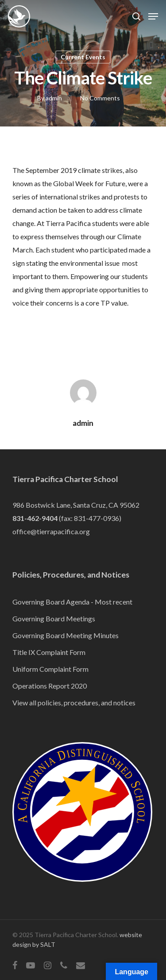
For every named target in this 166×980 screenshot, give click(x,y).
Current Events (83, 57)
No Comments (100, 98)
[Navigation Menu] (153, 16)
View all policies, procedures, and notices (74, 702)
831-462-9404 (35, 518)
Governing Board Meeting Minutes (66, 635)
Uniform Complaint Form (50, 669)
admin (54, 98)
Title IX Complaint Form (49, 652)
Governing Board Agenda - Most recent (72, 602)
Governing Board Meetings (54, 618)
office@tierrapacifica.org (51, 531)
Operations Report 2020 (50, 686)
